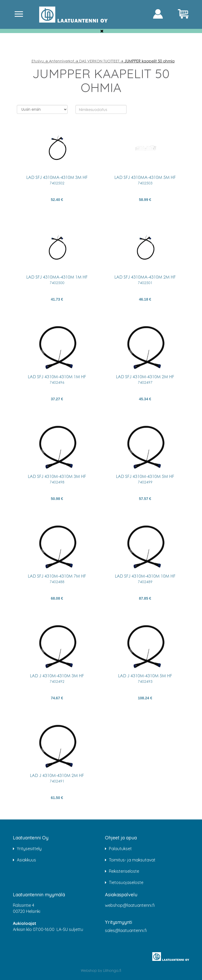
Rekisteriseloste (124, 871)
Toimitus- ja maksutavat (132, 860)
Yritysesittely (29, 849)
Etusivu (38, 61)
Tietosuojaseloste (126, 882)
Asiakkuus (26, 860)
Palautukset (120, 849)
